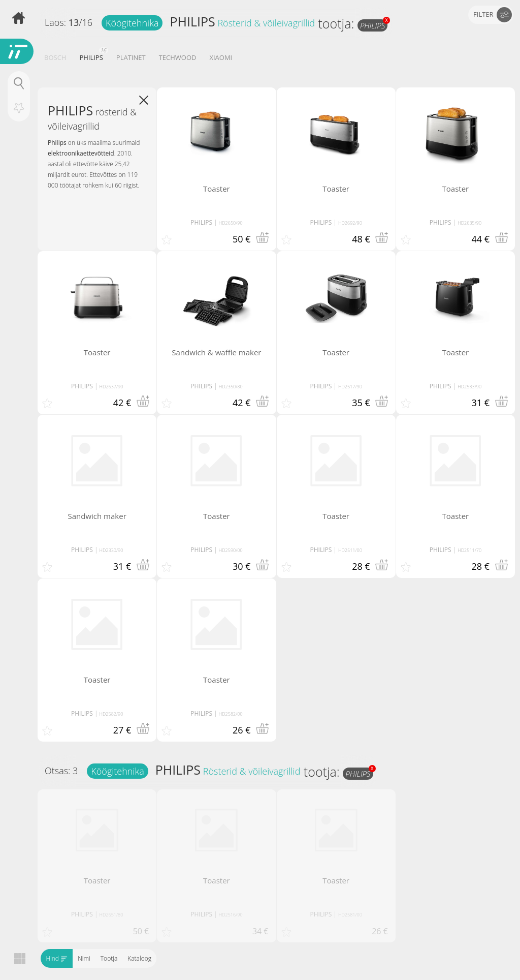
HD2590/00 (231, 550)
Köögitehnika (132, 23)
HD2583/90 (469, 387)
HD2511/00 (350, 550)
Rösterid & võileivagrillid (266, 23)
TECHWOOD (178, 57)
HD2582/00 (231, 714)
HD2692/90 (350, 223)
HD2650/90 (231, 223)
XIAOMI (221, 57)
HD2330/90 (111, 550)
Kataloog (139, 958)
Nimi (84, 958)
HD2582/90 (111, 714)
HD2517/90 (350, 387)
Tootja (108, 958)
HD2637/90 (111, 387)
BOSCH (55, 57)
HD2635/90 (469, 223)
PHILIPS (192, 21)
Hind (57, 958)
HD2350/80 (231, 387)
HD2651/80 (111, 915)
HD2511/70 (469, 550)
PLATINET (131, 57)
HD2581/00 (350, 915)
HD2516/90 (231, 915)
